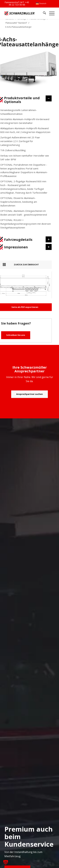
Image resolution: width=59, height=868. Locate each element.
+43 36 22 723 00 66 (19, 3)
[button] (6, 862)
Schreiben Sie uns (16, 335)
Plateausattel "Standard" (16, 23)
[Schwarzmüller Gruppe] (19, 13)
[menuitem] (41, 3)
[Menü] (50, 13)
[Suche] (43, 13)
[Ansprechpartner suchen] (29, 394)
